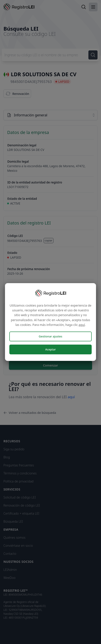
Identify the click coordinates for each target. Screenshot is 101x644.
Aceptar (50, 349)
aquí (82, 325)
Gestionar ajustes (50, 336)
